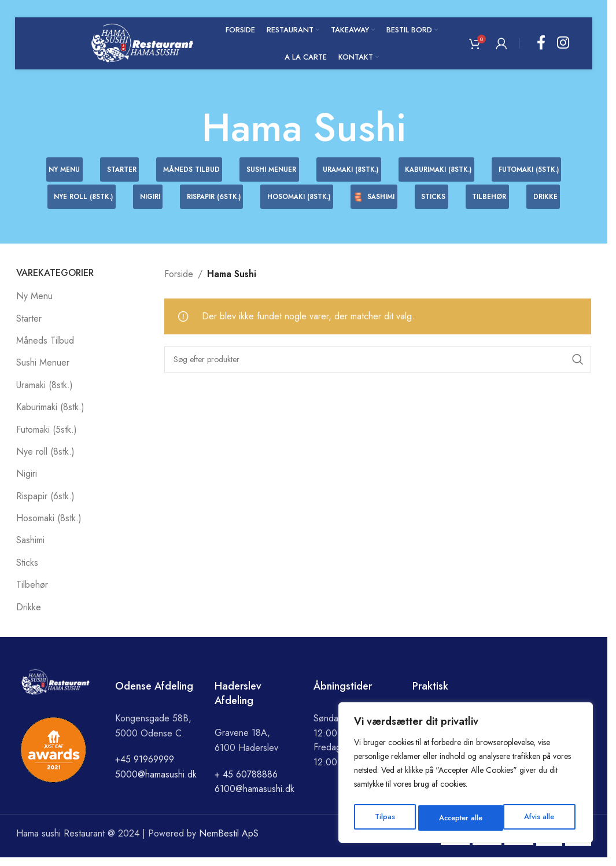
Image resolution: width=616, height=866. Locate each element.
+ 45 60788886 (246, 783)
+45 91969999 (145, 769)
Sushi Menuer (43, 372)
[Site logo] (142, 43)
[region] (466, 775)
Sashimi (30, 549)
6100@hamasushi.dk (254, 797)
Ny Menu (34, 305)
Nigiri (27, 482)
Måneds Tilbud (45, 349)
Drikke (29, 616)
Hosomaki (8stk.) (49, 527)
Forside (179, 283)
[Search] (378, 368)
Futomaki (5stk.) (47, 438)
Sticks (27, 571)
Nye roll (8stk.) (45, 460)
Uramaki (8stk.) (45, 394)
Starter (29, 327)
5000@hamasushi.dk (156, 783)
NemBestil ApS (229, 842)
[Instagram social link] (563, 43)
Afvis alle (452, 818)
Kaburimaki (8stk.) (50, 416)
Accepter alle (534, 818)
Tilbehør (32, 593)
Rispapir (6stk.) (45, 505)
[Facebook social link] (541, 43)
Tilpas (383, 818)
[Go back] (187, 128)
